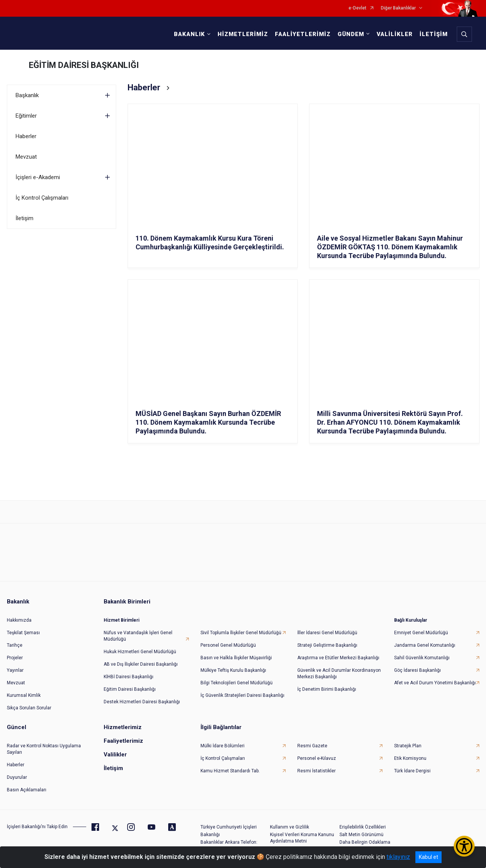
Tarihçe (15, 645)
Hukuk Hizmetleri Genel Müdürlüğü (140, 652)
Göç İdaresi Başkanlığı (417, 670)
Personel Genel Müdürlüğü (228, 645)
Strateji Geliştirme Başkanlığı (327, 645)
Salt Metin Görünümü (361, 835)
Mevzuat (26, 157)
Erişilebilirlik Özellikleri (363, 827)
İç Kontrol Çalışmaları (42, 198)
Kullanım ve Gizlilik (290, 827)
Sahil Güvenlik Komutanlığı (422, 658)
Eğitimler (26, 116)
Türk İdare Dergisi (412, 771)
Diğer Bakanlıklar (398, 8)
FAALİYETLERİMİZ (303, 34)
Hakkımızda (19, 620)
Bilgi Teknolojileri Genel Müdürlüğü (237, 683)
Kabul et (428, 857)
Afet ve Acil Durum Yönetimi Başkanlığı (435, 683)
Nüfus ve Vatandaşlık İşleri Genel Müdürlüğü (138, 636)
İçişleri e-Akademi (38, 177)
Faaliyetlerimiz (123, 741)
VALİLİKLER (395, 34)
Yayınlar (15, 670)
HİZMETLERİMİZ (243, 34)
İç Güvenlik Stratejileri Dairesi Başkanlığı (242, 695)
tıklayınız (398, 857)
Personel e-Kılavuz (317, 758)
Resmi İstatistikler (316, 771)
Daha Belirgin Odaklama (365, 842)
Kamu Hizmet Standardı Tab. (230, 771)
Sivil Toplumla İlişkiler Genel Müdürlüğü (241, 633)
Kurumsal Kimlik (24, 695)
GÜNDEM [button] (351, 34)
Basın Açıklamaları (27, 790)
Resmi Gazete (312, 746)
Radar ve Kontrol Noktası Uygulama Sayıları (44, 749)
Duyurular (17, 777)
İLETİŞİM (434, 34)
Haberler (26, 136)
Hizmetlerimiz (123, 727)
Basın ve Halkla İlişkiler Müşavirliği (236, 658)
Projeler (15, 658)
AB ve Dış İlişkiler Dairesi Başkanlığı (141, 664)
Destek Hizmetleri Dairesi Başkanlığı (142, 702)
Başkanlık (27, 95)
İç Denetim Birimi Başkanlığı (327, 689)
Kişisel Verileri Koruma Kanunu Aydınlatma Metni (302, 838)
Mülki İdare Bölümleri (222, 746)
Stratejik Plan (408, 746)
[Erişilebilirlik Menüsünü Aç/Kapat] (464, 846)
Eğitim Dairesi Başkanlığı (130, 689)
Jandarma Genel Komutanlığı (425, 645)
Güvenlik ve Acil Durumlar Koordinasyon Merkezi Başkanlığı (339, 673)
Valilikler (115, 755)
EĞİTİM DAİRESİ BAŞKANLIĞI (84, 65)
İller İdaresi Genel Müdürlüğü (327, 633)
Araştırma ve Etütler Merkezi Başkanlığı (338, 658)
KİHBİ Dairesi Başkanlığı (129, 677)
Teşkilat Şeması (23, 633)
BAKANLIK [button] (189, 34)
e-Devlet (357, 8)
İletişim (24, 218)
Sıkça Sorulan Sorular (29, 708)
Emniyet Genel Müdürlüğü (421, 633)
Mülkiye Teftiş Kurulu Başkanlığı (233, 670)
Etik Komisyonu (410, 758)
